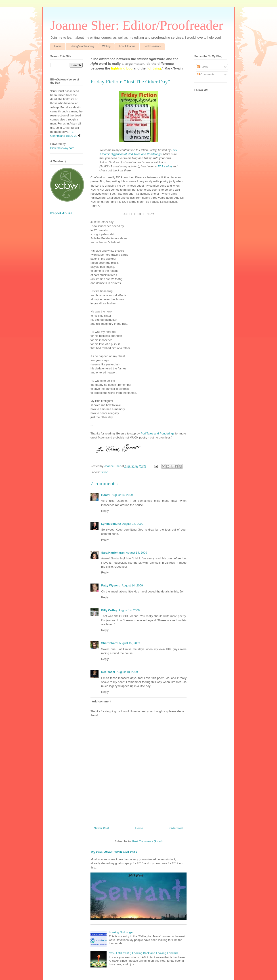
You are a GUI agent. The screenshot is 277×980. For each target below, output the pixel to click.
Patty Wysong (111, 585)
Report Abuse (61, 213)
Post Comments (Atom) (147, 841)
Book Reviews (152, 46)
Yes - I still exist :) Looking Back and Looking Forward (143, 953)
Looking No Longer (121, 932)
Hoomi (106, 495)
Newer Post (101, 828)
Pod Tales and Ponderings (157, 433)
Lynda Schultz (111, 524)
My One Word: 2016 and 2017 (114, 852)
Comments (206, 74)
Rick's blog (165, 166)
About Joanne (127, 46)
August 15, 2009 (129, 643)
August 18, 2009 (127, 672)
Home (58, 46)
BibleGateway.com (62, 148)
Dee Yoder (108, 672)
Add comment (102, 701)
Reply (105, 511)
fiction (105, 472)
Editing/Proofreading (82, 46)
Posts (202, 67)
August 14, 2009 (122, 495)
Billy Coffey (109, 610)
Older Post (176, 828)
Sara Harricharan (113, 553)
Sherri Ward (109, 643)
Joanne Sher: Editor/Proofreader (137, 25)
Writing (106, 46)
